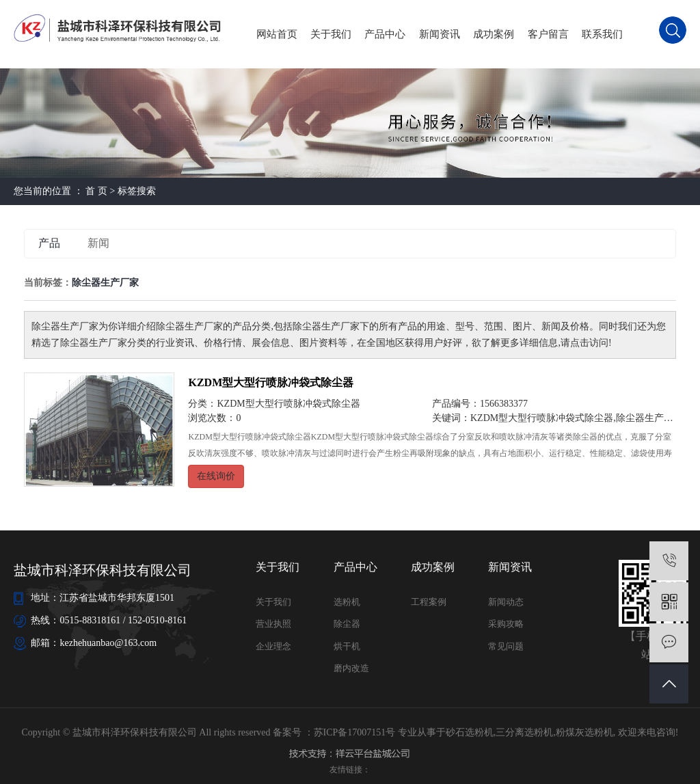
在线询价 (216, 476)
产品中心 (385, 34)
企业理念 (273, 646)
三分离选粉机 (524, 732)
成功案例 (494, 34)
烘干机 (347, 646)
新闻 (98, 243)
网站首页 (277, 34)
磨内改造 (351, 668)
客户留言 (548, 34)
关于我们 (331, 34)
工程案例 (429, 602)
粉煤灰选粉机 (584, 732)
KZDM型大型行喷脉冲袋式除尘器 (271, 382)
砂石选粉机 (470, 732)
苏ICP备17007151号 (355, 732)
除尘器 (347, 624)
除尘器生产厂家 (649, 418)
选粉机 (347, 602)
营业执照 (273, 624)
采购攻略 (506, 624)
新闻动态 (506, 602)
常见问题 (506, 646)
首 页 (96, 191)
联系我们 (602, 34)
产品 (49, 243)
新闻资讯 (440, 34)
